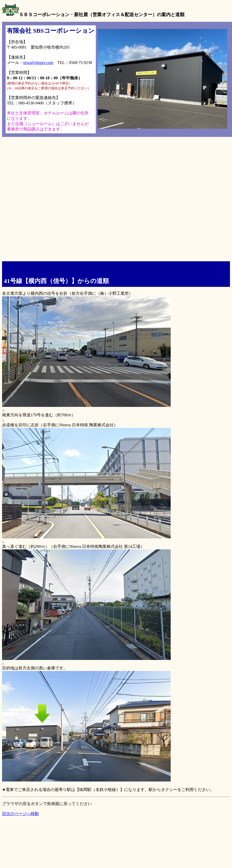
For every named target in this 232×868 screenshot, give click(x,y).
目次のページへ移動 (20, 814)
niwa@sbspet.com (38, 63)
